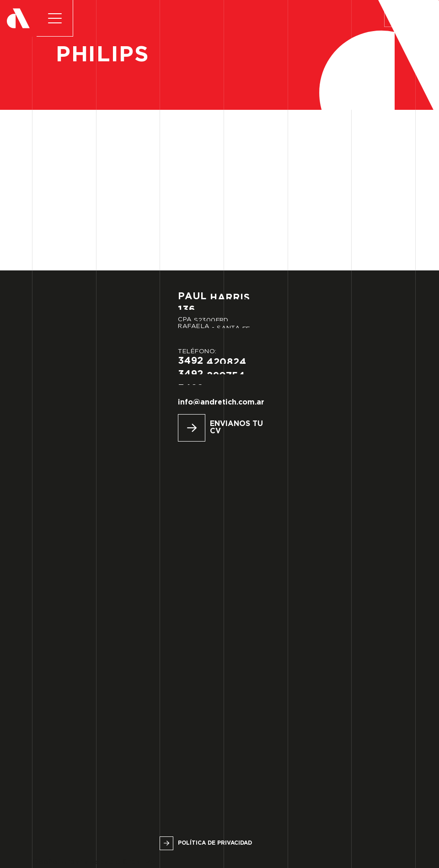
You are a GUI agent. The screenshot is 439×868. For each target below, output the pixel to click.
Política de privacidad (215, 843)
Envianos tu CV (236, 428)
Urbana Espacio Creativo (108, 862)
